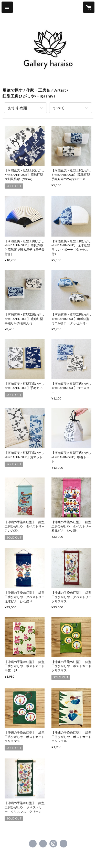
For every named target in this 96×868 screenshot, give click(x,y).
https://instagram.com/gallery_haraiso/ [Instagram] (53, 844)
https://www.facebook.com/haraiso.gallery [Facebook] (33, 844)
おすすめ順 (18, 108)
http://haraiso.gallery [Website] (63, 844)
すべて (59, 108)
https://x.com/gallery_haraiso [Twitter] (43, 844)
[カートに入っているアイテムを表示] (89, 7)
